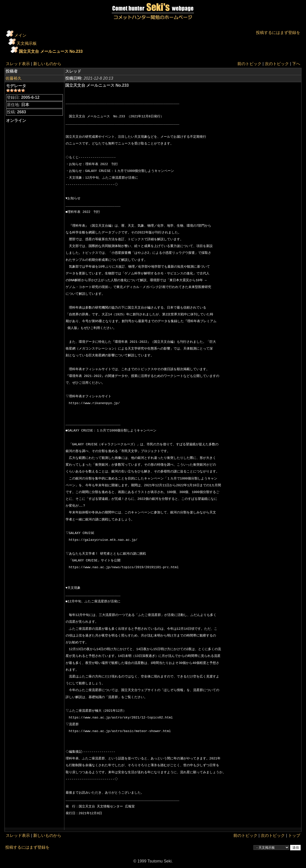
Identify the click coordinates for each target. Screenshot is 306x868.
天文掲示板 (27, 43)
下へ (296, 64)
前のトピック (249, 64)
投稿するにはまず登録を (278, 33)
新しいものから (47, 64)
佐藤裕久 (14, 78)
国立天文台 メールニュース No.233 (51, 51)
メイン (20, 35)
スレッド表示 (18, 64)
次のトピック (277, 64)
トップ (294, 835)
